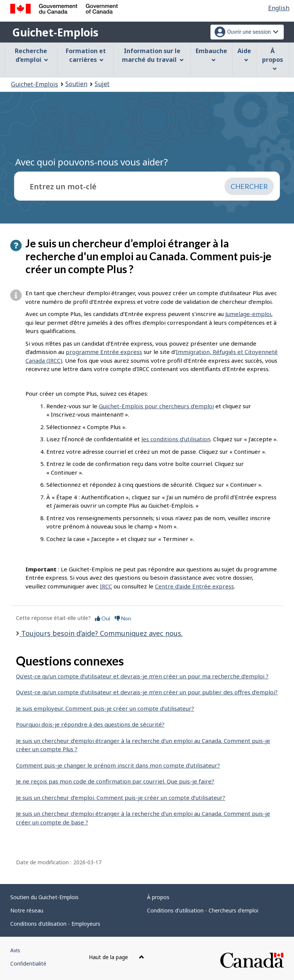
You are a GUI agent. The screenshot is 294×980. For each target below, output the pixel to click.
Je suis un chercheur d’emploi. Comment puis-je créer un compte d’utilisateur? (121, 798)
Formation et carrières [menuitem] (86, 55)
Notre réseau (27, 910)
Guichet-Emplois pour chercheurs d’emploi (156, 406)
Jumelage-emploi (248, 314)
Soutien (76, 84)
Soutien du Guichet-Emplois (44, 897)
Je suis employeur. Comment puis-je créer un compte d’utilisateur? (105, 708)
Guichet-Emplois (55, 32)
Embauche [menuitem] (211, 54)
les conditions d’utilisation (176, 439)
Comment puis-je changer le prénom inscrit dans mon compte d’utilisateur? (118, 765)
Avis (15, 950)
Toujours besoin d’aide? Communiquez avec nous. (101, 633)
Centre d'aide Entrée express (194, 586)
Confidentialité (28, 963)
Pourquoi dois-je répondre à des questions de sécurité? (90, 724)
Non (123, 618)
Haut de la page (117, 957)
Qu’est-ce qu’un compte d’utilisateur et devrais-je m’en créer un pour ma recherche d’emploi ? (142, 676)
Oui (103, 618)
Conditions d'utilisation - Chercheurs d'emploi (203, 910)
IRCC (106, 586)
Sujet (102, 84)
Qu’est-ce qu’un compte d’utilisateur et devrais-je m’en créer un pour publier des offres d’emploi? (147, 692)
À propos (158, 897)
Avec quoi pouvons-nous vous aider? (92, 162)
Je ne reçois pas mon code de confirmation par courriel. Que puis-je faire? (115, 781)
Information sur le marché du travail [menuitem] (153, 55)
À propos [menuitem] (273, 59)
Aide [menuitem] (244, 54)
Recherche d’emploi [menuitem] (32, 55)
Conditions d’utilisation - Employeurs (55, 924)
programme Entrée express (104, 352)
